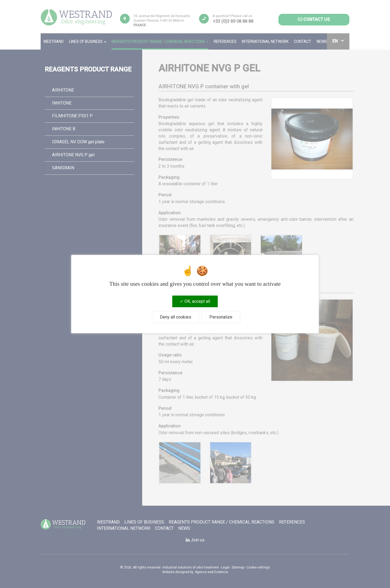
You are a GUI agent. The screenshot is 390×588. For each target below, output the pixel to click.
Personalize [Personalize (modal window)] (221, 317)
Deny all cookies (175, 317)
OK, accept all (195, 301)
